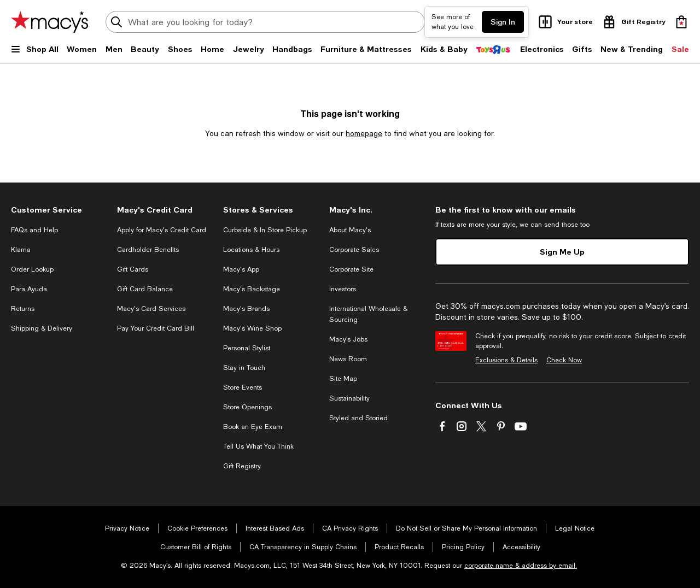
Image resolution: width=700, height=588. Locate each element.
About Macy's (350, 230)
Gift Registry (242, 466)
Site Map (343, 379)
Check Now (564, 360)
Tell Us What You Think (258, 446)
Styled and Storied (358, 418)
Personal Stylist (247, 348)
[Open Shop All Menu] (35, 54)
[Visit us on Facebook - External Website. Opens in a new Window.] (442, 426)
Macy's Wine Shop (252, 328)
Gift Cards (133, 269)
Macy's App (241, 269)
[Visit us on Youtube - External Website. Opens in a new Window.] (521, 426)
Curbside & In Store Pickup (265, 230)
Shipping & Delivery (42, 328)
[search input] (265, 22)
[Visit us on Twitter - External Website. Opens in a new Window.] (481, 426)
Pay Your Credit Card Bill (156, 328)
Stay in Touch (244, 368)
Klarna (21, 250)
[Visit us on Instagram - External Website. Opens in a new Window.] (462, 426)
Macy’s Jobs (348, 339)
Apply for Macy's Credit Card (162, 230)
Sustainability (349, 398)
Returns (23, 309)
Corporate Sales (354, 250)
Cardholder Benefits (148, 250)
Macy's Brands (246, 309)
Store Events (243, 387)
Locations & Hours (251, 250)
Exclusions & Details (506, 360)
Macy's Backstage (252, 289)
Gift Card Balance (145, 289)
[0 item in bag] (681, 22)
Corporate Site (351, 269)
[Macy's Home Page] (49, 22)
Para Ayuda (29, 289)
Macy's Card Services (151, 309)
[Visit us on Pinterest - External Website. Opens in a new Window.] (501, 426)
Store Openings (247, 407)
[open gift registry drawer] (633, 22)
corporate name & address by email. (521, 566)
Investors (343, 289)
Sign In (503, 22)
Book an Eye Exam (253, 427)
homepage (364, 133)
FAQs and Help (34, 230)
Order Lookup (32, 269)
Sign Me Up (562, 252)
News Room (348, 359)
